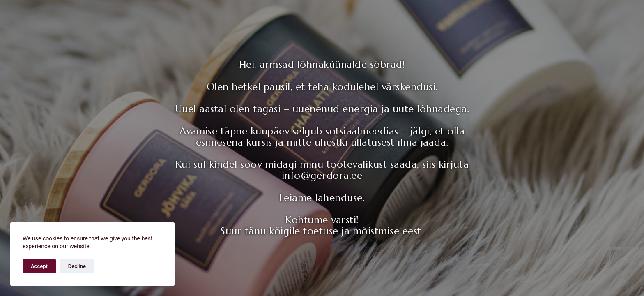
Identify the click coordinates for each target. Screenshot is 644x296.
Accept (39, 266)
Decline (77, 266)
